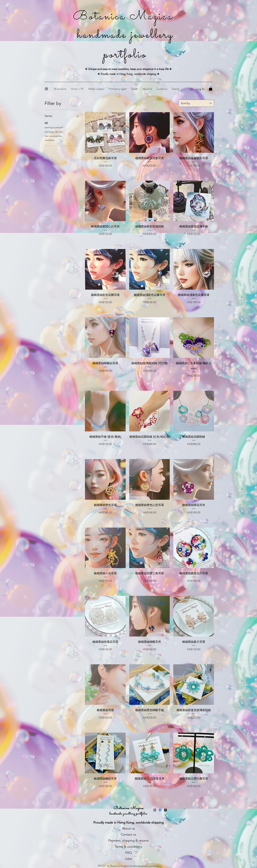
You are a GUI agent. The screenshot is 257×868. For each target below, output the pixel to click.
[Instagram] (46, 89)
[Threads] (165, 810)
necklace (50, 140)
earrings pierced (54, 127)
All (46, 123)
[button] (211, 88)
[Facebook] (160, 810)
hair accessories (53, 136)
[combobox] (196, 103)
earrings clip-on (53, 131)
